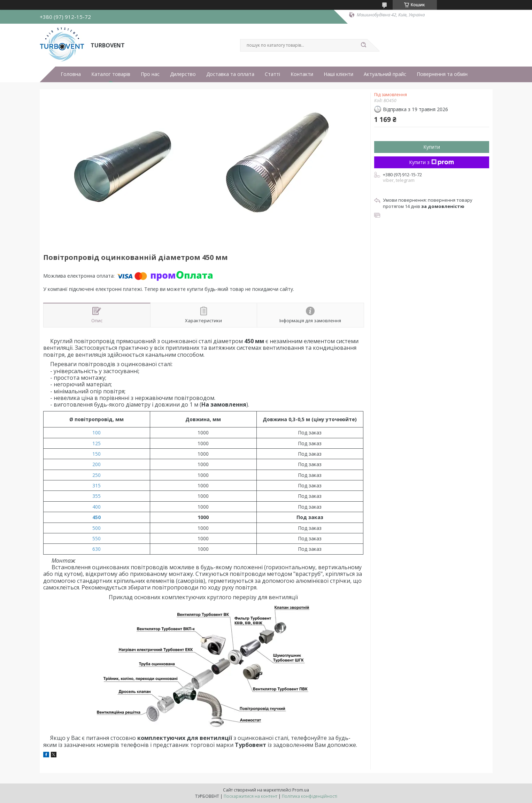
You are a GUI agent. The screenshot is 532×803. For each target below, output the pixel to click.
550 (97, 538)
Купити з (431, 162)
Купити (432, 147)
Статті (272, 74)
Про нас (150, 74)
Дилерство (183, 74)
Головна (71, 74)
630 (97, 549)
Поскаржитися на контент (250, 796)
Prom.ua (301, 790)
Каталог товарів (111, 74)
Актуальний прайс (385, 74)
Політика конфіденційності (310, 796)
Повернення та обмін (442, 74)
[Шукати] (364, 45)
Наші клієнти (338, 74)
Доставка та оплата (230, 74)
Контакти (302, 74)
